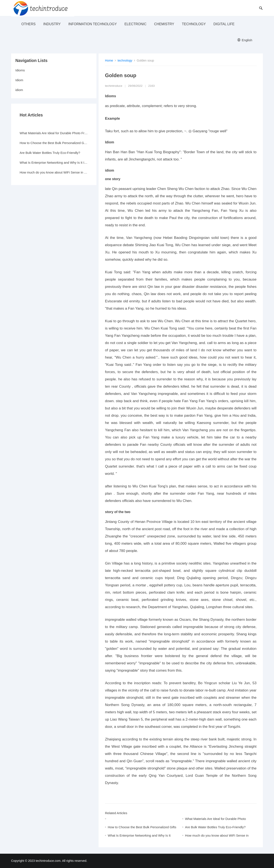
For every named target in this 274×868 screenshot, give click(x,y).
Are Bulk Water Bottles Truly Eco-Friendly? (215, 827)
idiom (19, 90)
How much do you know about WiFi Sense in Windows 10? (54, 172)
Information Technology (93, 24)
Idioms (20, 70)
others (28, 24)
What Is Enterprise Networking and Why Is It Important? (54, 163)
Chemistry (164, 24)
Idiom (19, 80)
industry (52, 24)
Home (109, 60)
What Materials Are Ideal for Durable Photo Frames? (54, 133)
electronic (135, 24)
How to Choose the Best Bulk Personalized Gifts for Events (54, 143)
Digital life (224, 24)
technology (194, 24)
